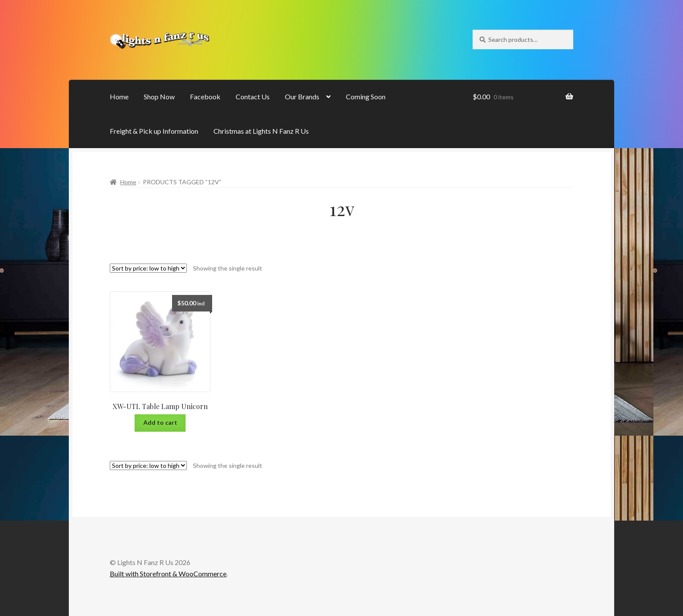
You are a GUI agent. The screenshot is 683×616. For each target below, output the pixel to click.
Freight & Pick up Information (154, 131)
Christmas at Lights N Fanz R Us (261, 131)
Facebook (205, 96)
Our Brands (302, 96)
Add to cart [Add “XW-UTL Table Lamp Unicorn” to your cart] (160, 422)
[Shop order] (148, 268)
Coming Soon (366, 96)
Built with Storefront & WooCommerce (168, 574)
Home (119, 96)
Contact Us (253, 96)
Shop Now (159, 96)
